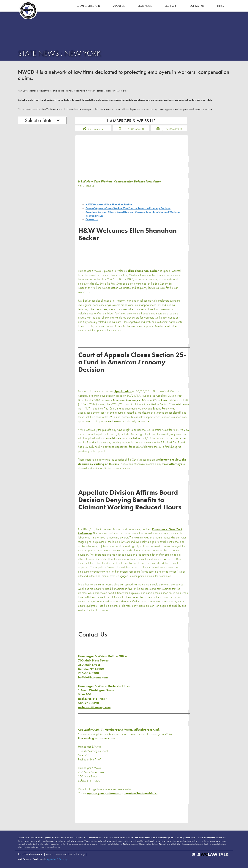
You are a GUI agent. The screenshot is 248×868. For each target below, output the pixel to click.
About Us (119, 6)
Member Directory (89, 6)
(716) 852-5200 (134, 130)
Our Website (96, 130)
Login (83, 856)
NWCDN (28, 10)
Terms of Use (61, 856)
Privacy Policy (73, 856)
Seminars (171, 6)
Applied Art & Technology (58, 861)
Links (221, 6)
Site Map (49, 856)
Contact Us (197, 6)
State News (145, 6)
